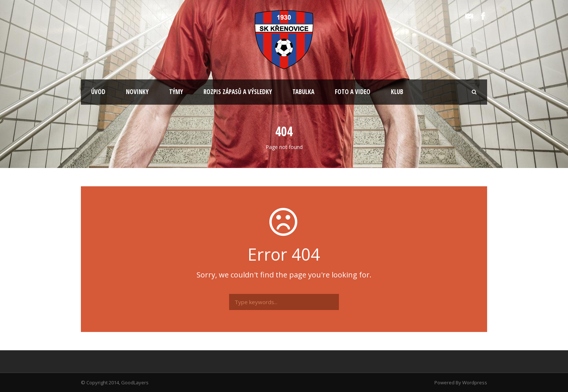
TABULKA (303, 92)
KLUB (397, 92)
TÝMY (176, 92)
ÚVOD (98, 92)
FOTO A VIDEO (353, 92)
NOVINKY (137, 92)
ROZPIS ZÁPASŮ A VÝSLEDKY (238, 92)
